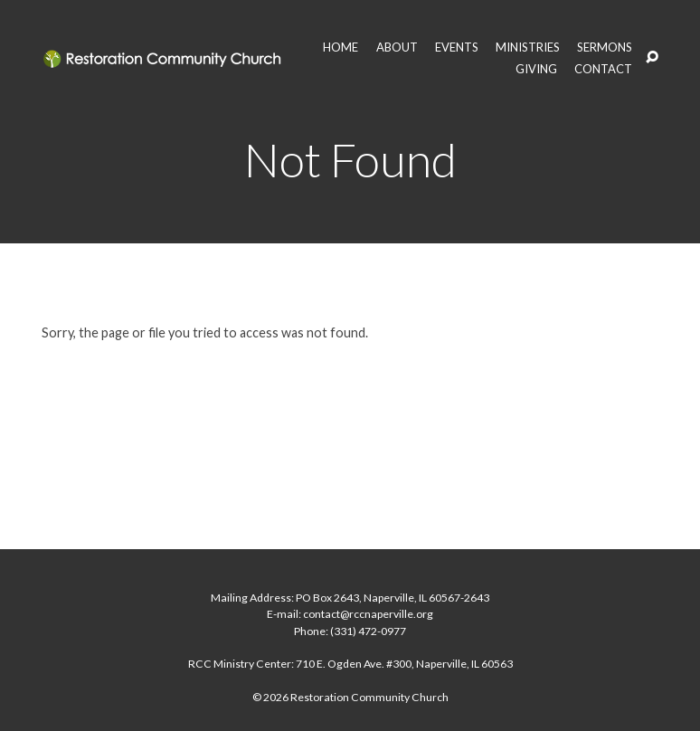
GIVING (536, 69)
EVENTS (457, 47)
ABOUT (397, 47)
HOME (341, 47)
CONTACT (603, 69)
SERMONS (605, 47)
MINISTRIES (528, 47)
